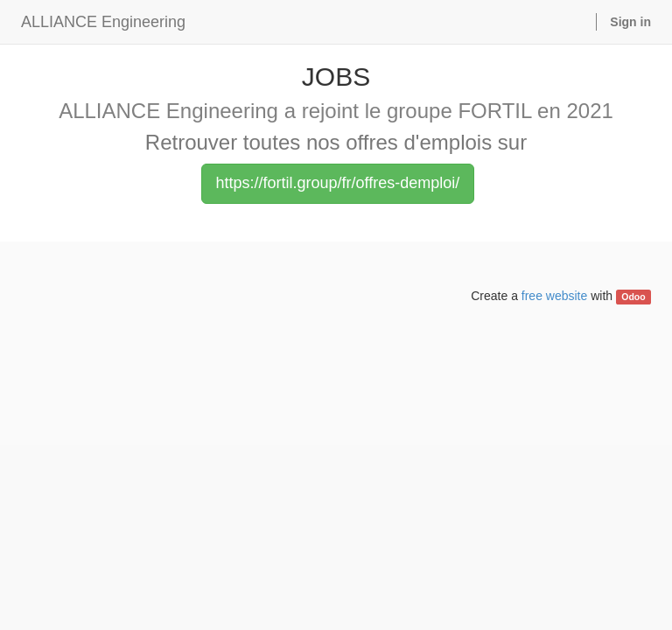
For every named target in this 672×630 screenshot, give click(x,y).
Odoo (633, 297)
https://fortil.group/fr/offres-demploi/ (338, 183)
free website (554, 296)
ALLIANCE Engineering (103, 22)
